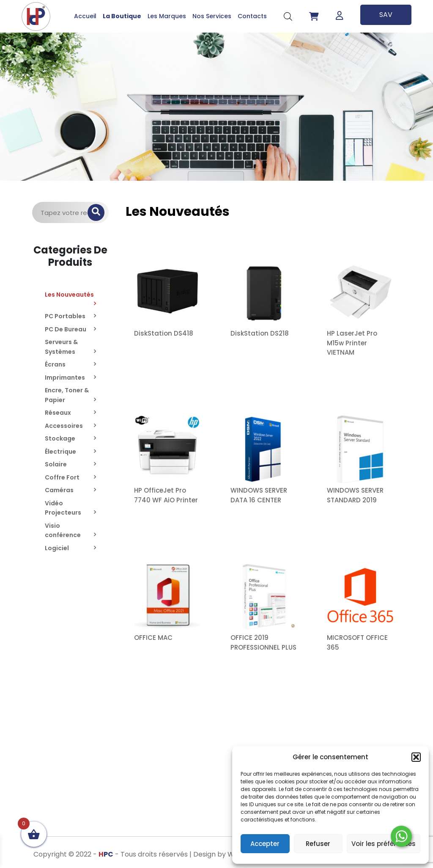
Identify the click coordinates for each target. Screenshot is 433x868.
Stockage (60, 438)
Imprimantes (65, 378)
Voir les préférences (384, 844)
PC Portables (65, 316)
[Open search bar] (288, 16)
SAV (386, 15)
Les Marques (167, 16)
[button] (416, 757)
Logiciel (57, 548)
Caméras (59, 490)
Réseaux (58, 413)
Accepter (265, 844)
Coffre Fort (62, 477)
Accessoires (64, 426)
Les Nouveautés (69, 295)
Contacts (252, 16)
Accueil (85, 16)
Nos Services (212, 16)
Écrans (55, 364)
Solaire (56, 464)
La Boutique (122, 16)
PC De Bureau (66, 329)
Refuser (318, 844)
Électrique (60, 452)
